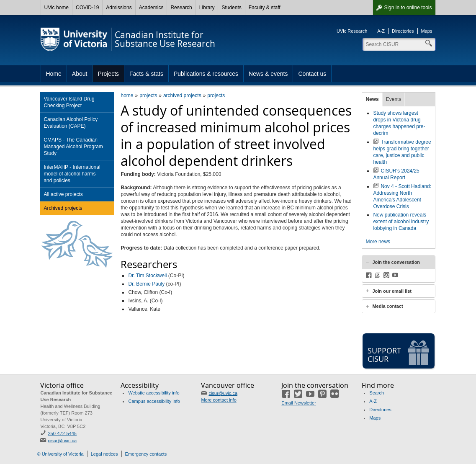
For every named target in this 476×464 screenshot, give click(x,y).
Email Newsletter (299, 403)
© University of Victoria (60, 454)
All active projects (63, 194)
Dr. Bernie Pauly (146, 284)
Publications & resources (206, 74)
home (127, 95)
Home (54, 74)
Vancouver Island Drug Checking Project (69, 102)
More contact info (219, 400)
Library (207, 8)
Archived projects (63, 208)
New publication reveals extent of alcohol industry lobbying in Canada (401, 222)
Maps (427, 31)
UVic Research (352, 31)
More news (378, 242)
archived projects (182, 95)
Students (231, 8)
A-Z (381, 31)
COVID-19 (87, 8)
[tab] (399, 262)
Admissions (119, 8)
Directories (403, 31)
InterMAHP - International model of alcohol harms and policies (72, 174)
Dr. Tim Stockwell (147, 276)
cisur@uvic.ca (62, 441)
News (372, 99)
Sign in (408, 8)
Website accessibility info (154, 393)
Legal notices (104, 454)
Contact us (312, 74)
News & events (268, 74)
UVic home (57, 8)
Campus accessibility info (154, 401)
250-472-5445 (62, 433)
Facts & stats (146, 74)
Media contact (387, 306)
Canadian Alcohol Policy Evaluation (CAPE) (71, 123)
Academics (151, 8)
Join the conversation (396, 262)
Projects (108, 74)
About (80, 74)
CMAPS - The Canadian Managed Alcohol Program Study (73, 147)
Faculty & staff (265, 8)
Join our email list (392, 291)
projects (148, 95)
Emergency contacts (146, 454)
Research (181, 8)
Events (394, 99)
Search (377, 393)
